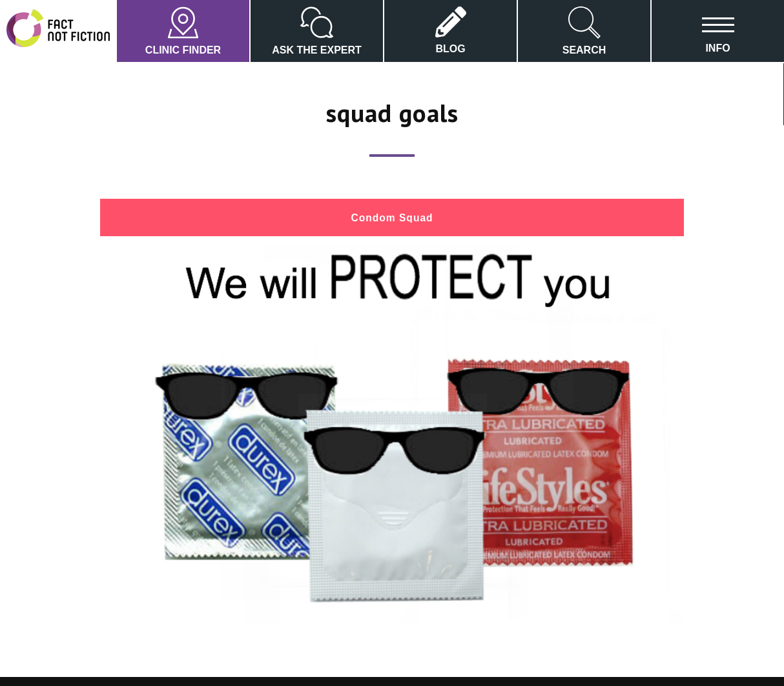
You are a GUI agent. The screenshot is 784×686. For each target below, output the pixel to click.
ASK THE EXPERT (317, 31)
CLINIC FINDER (183, 31)
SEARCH (584, 31)
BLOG (451, 30)
